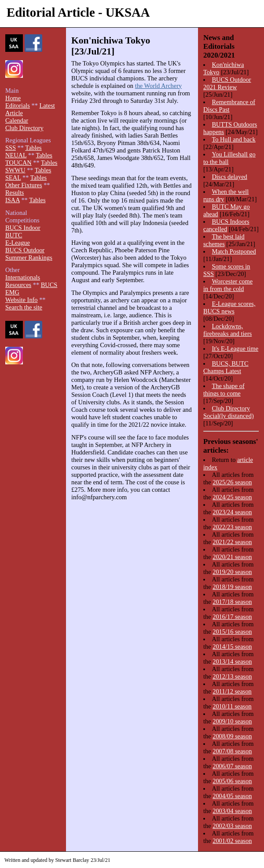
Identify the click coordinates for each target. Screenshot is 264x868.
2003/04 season (232, 811)
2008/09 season (232, 736)
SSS (11, 148)
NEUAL (16, 155)
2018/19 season (232, 587)
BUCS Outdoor (25, 250)
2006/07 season (232, 766)
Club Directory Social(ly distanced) (229, 412)
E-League (18, 243)
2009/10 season (232, 721)
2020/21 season (232, 557)
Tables (33, 148)
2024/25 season (232, 497)
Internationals (23, 277)
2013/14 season (232, 661)
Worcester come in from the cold (228, 285)
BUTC (14, 235)
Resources (18, 285)
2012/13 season (232, 676)
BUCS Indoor (23, 228)
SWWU (15, 170)
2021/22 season (232, 542)
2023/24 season (232, 512)
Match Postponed (234, 251)
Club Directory (24, 128)
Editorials (18, 105)
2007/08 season (232, 751)
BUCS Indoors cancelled (226, 225)
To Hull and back (233, 139)
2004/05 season (232, 796)
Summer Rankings (29, 258)
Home (13, 98)
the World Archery (158, 86)
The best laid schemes (224, 240)
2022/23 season (232, 527)
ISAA (13, 200)
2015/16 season (232, 632)
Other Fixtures (24, 185)
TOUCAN (18, 163)
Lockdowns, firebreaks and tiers (227, 330)
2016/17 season (232, 617)
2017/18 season (232, 602)
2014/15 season (232, 646)
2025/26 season (232, 482)
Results (15, 192)
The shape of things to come (224, 390)
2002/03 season (232, 826)
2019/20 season (232, 572)
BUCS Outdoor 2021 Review (227, 83)
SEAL (13, 178)
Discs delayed (229, 177)
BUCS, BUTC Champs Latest (226, 367)
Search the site (24, 307)
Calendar (17, 120)
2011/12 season (232, 691)
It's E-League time (235, 349)
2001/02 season (232, 841)
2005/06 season (232, 781)
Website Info (22, 300)
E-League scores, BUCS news (229, 307)
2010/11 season (232, 706)
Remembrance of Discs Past (229, 106)
